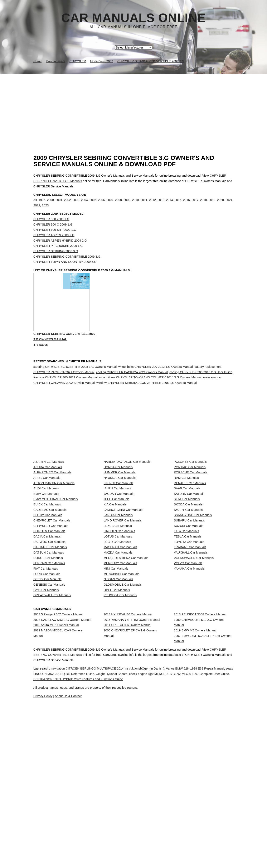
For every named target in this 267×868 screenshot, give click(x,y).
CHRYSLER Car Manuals (51, 609)
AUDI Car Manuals (46, 544)
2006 (101, 204)
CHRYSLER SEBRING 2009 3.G (56, 260)
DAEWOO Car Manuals (49, 636)
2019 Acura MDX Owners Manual (56, 773)
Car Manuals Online (134, 18)
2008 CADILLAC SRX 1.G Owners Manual (62, 764)
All (35, 204)
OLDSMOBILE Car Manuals (123, 710)
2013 (161, 204)
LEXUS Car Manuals (118, 609)
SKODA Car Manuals (188, 572)
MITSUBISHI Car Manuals (122, 691)
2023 (45, 210)
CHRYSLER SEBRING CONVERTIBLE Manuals (74, 833)
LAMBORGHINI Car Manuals (123, 581)
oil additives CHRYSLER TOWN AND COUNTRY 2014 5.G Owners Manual (150, 395)
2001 (59, 204)
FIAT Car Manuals (46, 682)
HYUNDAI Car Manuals (120, 525)
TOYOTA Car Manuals (189, 636)
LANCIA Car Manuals (118, 590)
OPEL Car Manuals (117, 719)
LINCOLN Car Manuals (119, 618)
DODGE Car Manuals (48, 664)
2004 (84, 204)
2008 (118, 204)
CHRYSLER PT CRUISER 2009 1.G (58, 254)
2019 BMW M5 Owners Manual (195, 778)
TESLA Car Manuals (188, 627)
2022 (37, 210)
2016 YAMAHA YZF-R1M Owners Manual (132, 764)
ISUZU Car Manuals (117, 544)
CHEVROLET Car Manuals (52, 599)
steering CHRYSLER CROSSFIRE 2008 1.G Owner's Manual (75, 385)
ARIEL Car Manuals (47, 525)
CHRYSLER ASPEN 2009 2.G (54, 244)
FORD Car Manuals (47, 691)
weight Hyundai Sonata (160, 852)
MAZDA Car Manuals (118, 655)
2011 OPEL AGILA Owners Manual (127, 773)
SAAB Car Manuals (187, 544)
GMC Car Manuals (46, 719)
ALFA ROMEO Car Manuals (52, 516)
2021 (229, 204)
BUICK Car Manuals (47, 572)
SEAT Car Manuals (187, 562)
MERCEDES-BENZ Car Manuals (126, 664)
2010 (135, 204)
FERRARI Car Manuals (49, 673)
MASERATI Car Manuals (120, 645)
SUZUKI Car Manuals (188, 609)
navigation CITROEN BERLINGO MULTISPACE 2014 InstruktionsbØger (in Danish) (122, 847)
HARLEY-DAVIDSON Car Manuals (127, 498)
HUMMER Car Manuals (120, 516)
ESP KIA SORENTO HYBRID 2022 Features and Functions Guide (166, 857)
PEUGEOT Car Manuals (120, 728)
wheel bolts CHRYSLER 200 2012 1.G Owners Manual (156, 385)
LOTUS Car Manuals (118, 627)
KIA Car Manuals (115, 572)
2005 (93, 204)
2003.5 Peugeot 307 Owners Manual (58, 755)
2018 (203, 204)
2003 (76, 204)
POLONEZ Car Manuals (190, 498)
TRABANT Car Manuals (190, 645)
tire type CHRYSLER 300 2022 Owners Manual (65, 395)
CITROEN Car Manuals (49, 618)
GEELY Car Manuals (47, 701)
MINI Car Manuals (116, 682)
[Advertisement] (133, 105)
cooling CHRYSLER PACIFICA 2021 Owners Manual (132, 390)
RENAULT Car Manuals (190, 535)
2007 (110, 204)
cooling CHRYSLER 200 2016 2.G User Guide (201, 390)
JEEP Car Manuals (117, 562)
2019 (212, 204)
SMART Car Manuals (188, 581)
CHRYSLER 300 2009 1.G (51, 228)
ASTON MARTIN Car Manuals (54, 535)
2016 (186, 204)
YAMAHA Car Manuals (189, 682)
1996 (42, 204)
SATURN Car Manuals (189, 553)
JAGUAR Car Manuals (119, 553)
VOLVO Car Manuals (188, 673)
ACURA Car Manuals (48, 507)
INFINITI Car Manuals (119, 535)
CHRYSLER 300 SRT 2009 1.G (55, 238)
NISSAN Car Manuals (118, 701)
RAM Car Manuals (186, 525)
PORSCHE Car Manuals (190, 516)
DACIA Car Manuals (47, 627)
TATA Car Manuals (186, 618)
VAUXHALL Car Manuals (191, 655)
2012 (152, 204)
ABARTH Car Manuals (49, 498)
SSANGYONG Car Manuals (193, 590)
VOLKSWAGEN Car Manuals (194, 664)
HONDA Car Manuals (118, 507)
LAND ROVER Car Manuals (123, 599)
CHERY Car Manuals (48, 590)
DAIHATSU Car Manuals (50, 645)
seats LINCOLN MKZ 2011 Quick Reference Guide (101, 852)
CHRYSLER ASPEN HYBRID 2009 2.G (60, 249)
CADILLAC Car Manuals (50, 581)
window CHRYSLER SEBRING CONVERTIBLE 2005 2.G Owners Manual (147, 401)
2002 (67, 204)
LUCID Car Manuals (117, 636)
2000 (50, 204)
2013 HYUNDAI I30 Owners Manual (128, 755)
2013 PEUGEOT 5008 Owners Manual (200, 755)
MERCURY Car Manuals (120, 673)
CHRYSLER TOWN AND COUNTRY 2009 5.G (65, 270)
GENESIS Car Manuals (49, 710)
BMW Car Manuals (46, 553)
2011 (144, 204)
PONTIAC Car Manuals (190, 507)
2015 (178, 204)
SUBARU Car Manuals (189, 599)
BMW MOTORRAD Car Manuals (55, 562)
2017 (195, 204)
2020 (221, 204)
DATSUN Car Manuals (49, 655)
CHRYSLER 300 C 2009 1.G (53, 233)
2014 (169, 204)
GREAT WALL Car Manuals (52, 728)
